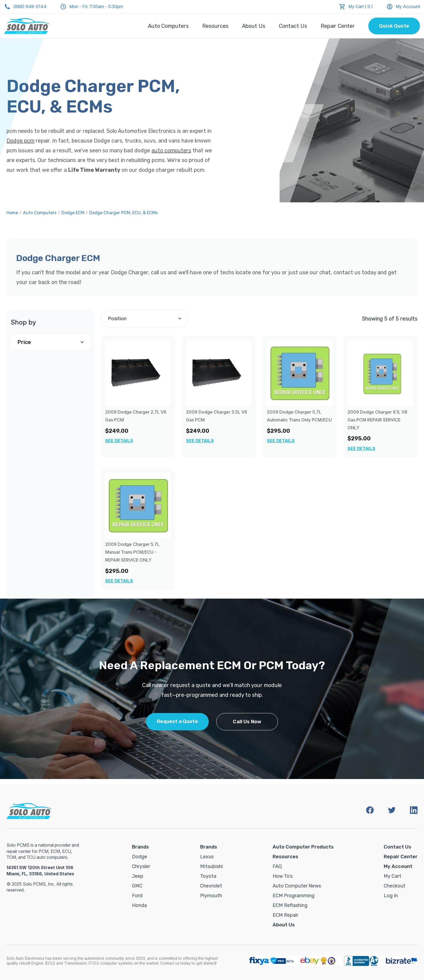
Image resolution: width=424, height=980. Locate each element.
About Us (254, 26)
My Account (403, 7)
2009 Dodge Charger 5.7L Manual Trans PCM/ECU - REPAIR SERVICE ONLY (132, 552)
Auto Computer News (297, 886)
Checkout (395, 886)
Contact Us (293, 26)
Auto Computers (168, 26)
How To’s (283, 876)
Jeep (138, 876)
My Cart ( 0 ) (361, 6)
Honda (139, 905)
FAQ (277, 866)
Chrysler (141, 866)
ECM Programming (294, 896)
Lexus (207, 857)
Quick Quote (394, 26)
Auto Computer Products (303, 847)
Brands (140, 847)
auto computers (171, 150)
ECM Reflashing (290, 905)
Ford (137, 896)
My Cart (392, 876)
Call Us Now (247, 722)
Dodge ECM (73, 213)
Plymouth (211, 896)
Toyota (208, 876)
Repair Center (338, 26)
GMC (137, 886)
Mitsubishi (211, 866)
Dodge (140, 857)
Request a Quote (177, 721)
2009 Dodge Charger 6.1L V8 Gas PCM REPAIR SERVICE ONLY (377, 420)
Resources (215, 26)
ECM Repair (285, 915)
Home (12, 213)
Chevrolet (211, 886)
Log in (391, 896)
